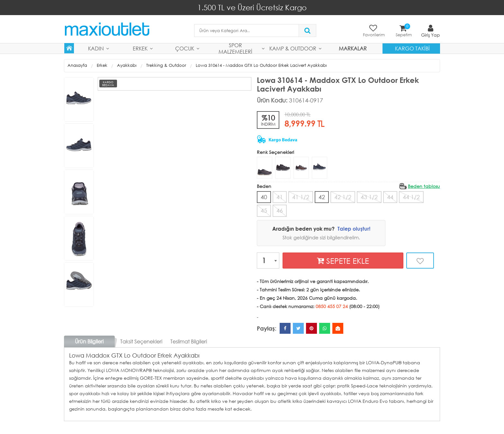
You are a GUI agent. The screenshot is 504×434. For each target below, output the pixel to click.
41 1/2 (301, 197)
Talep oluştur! (354, 229)
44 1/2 (411, 197)
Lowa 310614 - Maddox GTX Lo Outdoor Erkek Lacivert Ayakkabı (261, 65)
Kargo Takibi (412, 48)
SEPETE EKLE (343, 261)
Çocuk (185, 48)
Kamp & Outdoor (293, 48)
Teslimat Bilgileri (189, 341)
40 (264, 197)
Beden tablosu (424, 186)
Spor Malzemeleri (235, 49)
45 (264, 210)
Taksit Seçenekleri (141, 341)
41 (280, 197)
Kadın (96, 48)
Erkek (140, 48)
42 (322, 197)
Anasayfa (77, 65)
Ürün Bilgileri (89, 341)
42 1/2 (343, 197)
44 (390, 197)
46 (280, 210)
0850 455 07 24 (332, 306)
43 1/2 (369, 197)
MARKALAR (353, 48)
